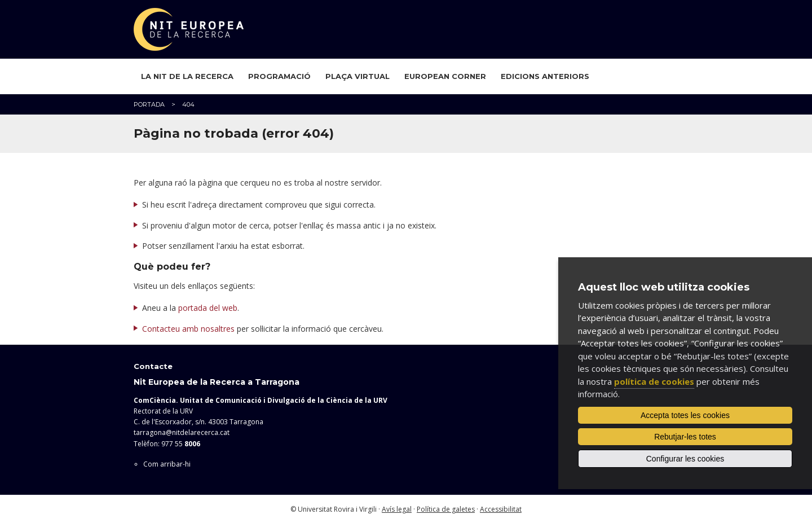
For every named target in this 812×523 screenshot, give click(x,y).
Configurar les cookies (685, 459)
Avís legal (397, 509)
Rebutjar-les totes (685, 437)
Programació (279, 76)
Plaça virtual (358, 76)
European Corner (445, 76)
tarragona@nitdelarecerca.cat (182, 432)
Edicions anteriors (545, 76)
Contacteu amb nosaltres (188, 329)
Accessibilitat (501, 509)
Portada (149, 104)
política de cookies (654, 381)
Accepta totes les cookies (685, 415)
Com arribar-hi (167, 464)
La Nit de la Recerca (187, 76)
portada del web (208, 308)
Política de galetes (446, 509)
